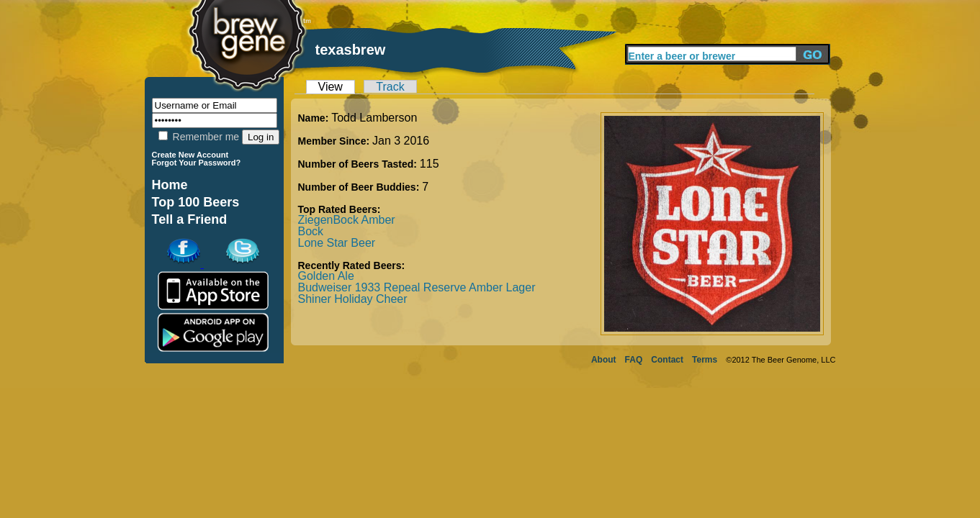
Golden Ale (326, 276)
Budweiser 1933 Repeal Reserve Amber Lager (417, 287)
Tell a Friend (190, 219)
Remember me (199, 137)
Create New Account (190, 155)
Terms (705, 360)
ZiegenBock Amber (347, 220)
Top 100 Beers (196, 202)
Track (390, 87)
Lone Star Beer (337, 243)
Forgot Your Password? (197, 163)
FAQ (634, 360)
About (604, 360)
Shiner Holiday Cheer (353, 299)
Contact (667, 360)
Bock (311, 231)
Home (170, 185)
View (331, 87)
